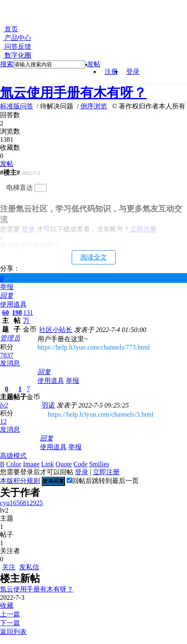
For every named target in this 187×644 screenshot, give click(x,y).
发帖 (94, 64)
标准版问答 (17, 106)
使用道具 (13, 304)
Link (47, 464)
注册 (111, 72)
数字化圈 (17, 55)
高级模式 (13, 456)
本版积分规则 (20, 481)
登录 (133, 72)
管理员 (10, 338)
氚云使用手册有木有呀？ (73, 93)
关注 (9, 567)
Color (14, 464)
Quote (64, 464)
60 (5, 313)
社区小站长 (56, 330)
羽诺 (48, 405)
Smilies (99, 464)
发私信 (29, 567)
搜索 (7, 64)
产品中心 (17, 38)
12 (3, 421)
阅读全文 (94, 257)
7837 (7, 355)
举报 (7, 287)
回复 (7, 296)
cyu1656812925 (21, 503)
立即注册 (106, 472)
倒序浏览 (94, 106)
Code (80, 464)
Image (31, 464)
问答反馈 (17, 47)
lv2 (4, 405)
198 (17, 313)
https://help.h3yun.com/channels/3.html (101, 414)
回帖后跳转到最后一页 (103, 481)
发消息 (10, 363)
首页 (10, 29)
